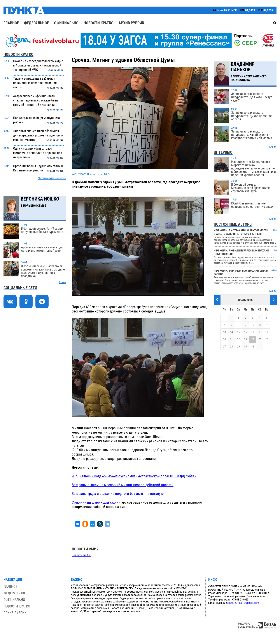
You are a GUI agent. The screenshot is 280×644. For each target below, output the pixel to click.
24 (253, 339)
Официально (66, 23)
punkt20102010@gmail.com (244, 603)
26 (267, 339)
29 (238, 346)
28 (231, 346)
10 (253, 325)
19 (267, 332)
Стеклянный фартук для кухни (95, 502)
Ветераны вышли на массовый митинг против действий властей (123, 485)
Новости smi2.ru (81, 555)
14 (231, 332)
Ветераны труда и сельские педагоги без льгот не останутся (119, 494)
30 (245, 346)
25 (260, 339)
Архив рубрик (131, 23)
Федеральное (37, 23)
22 (238, 339)
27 (224, 346)
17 (253, 332)
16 (245, 332)
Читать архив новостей (52, 178)
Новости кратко (99, 23)
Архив (63, 282)
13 (224, 332)
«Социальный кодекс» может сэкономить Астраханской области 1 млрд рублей (134, 476)
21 (231, 339)
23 (245, 339)
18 (260, 332)
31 (253, 346)
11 (260, 325)
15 (238, 332)
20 (224, 339)
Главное (11, 23)
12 (267, 325)
